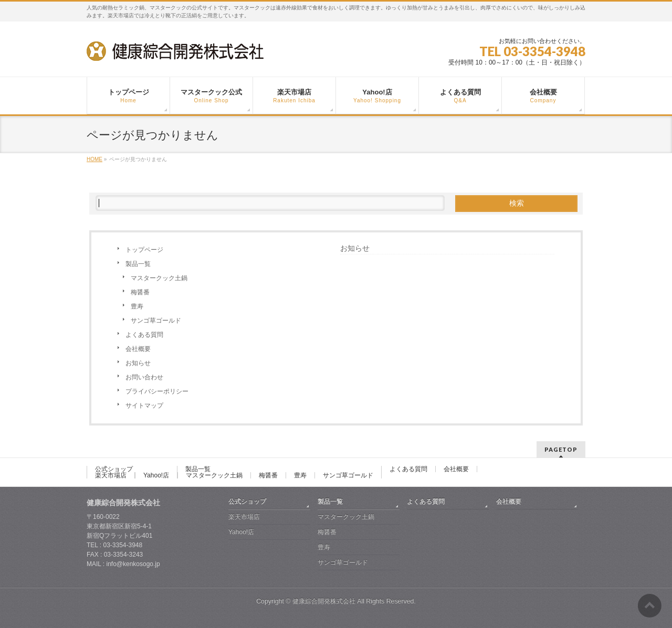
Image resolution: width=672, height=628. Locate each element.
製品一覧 (138, 264)
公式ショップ (114, 469)
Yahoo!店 (156, 475)
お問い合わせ (144, 377)
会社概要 (138, 349)
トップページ (144, 250)
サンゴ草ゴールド (156, 321)
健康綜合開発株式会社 (324, 601)
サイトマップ (144, 406)
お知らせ (138, 363)
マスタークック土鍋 (159, 278)
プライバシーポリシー (157, 391)
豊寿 (137, 306)
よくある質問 (144, 335)
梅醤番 (140, 292)
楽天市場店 (111, 475)
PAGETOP (561, 449)
